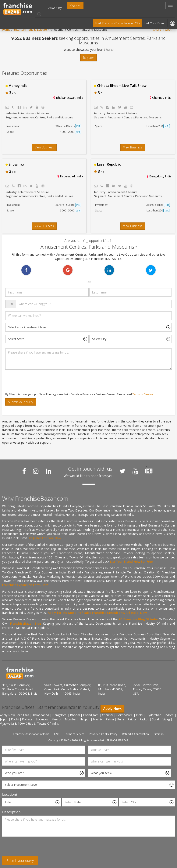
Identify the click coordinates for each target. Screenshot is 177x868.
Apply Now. (112, 709)
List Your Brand (155, 23)
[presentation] (34, 381)
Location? (10, 794)
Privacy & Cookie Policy (103, 734)
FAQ (57, 734)
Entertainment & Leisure (30, 29)
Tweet (167, 29)
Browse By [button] (56, 8)
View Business (44, 147)
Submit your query (21, 402)
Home (6, 29)
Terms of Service (143, 394)
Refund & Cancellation (136, 734)
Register (75, 5)
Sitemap (159, 734)
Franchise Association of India (31, 734)
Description (11, 812)
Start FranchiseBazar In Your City (117, 23)
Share (157, 29)
